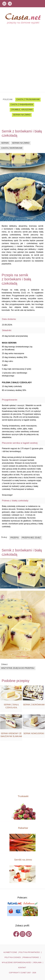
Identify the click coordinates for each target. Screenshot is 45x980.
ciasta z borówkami (12, 148)
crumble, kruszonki (22, 110)
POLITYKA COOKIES (13, 957)
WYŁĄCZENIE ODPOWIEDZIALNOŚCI (17, 962)
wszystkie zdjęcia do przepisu (18, 668)
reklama (37, 962)
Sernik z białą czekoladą (11, 706)
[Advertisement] (22, 68)
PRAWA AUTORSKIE (31, 957)
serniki (5, 143)
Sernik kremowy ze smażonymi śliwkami (11, 735)
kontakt (22, 968)
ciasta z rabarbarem (22, 105)
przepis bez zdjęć (31, 538)
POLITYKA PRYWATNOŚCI (30, 952)
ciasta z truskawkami (28, 99)
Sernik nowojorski (34, 733)
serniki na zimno (22, 115)
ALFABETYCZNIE (10, 952)
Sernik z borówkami (34, 705)
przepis (15, 538)
